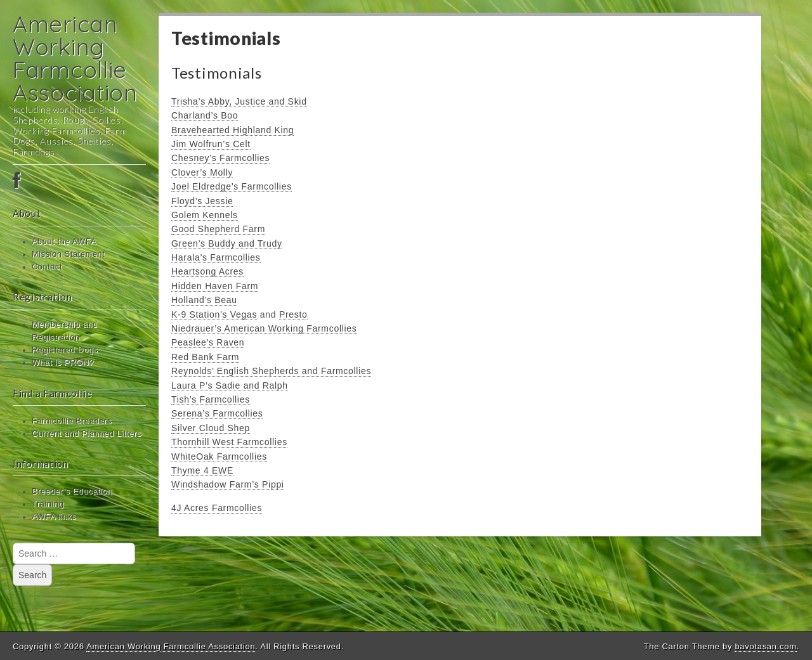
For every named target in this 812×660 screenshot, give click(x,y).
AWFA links (54, 517)
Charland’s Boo (205, 115)
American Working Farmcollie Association (75, 58)
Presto (293, 314)
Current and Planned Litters (87, 434)
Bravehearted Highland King (232, 130)
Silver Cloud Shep (211, 428)
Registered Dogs (65, 350)
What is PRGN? (63, 363)
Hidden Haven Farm (215, 286)
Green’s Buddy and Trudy (227, 243)
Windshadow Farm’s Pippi (228, 484)
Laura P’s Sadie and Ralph (230, 385)
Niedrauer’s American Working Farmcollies (264, 328)
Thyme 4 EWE (202, 470)
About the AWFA (64, 242)
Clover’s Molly (202, 172)
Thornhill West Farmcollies (229, 442)
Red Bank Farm (205, 357)
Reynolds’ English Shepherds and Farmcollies (271, 371)
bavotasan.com (765, 646)
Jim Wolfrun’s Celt (211, 144)
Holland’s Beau (204, 300)
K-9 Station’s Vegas (214, 314)
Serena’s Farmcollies (217, 413)
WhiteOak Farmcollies (219, 456)
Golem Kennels (205, 215)
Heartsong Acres (207, 271)
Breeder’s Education (72, 491)
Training (48, 504)
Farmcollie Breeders (72, 421)
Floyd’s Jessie (202, 201)
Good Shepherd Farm (218, 229)
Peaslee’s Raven (208, 342)
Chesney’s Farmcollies (220, 158)
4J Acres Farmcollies (217, 508)
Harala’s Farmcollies (216, 257)
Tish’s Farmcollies (211, 399)
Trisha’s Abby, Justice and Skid (239, 101)
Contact (47, 267)
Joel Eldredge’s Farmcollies (232, 186)
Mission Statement (69, 254)
